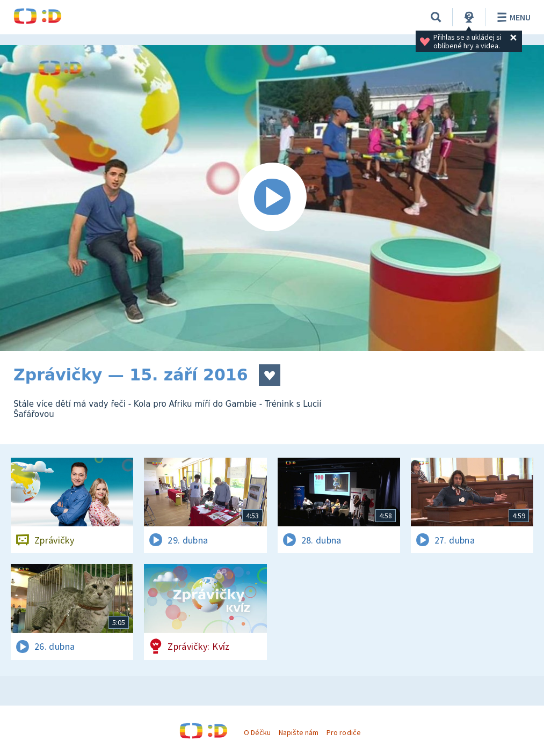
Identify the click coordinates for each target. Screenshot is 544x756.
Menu (512, 17)
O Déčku (257, 732)
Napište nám (299, 732)
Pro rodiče (343, 732)
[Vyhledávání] (436, 17)
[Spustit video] (272, 198)
